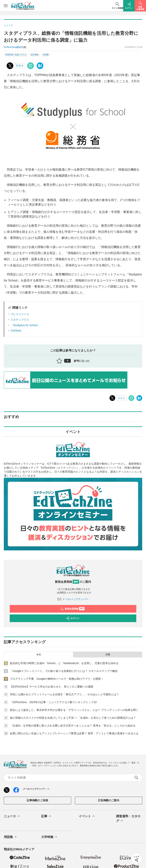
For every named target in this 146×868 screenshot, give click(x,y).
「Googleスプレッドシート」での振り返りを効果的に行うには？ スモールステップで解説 (64, 671)
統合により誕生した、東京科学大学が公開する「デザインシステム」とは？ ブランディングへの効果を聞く (74, 710)
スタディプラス (20, 320)
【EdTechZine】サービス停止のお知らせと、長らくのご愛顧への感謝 (52, 687)
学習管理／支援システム (16, 55)
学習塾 (46, 55)
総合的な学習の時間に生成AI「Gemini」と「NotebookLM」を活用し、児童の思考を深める (64, 663)
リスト (20, 66)
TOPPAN (16, 331)
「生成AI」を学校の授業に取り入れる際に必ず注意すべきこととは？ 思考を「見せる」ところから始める (73, 726)
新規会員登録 (72, 609)
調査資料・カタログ (128, 819)
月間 (108, 655)
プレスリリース (20, 314)
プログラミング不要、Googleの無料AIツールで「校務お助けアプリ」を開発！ (57, 679)
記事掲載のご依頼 (37, 800)
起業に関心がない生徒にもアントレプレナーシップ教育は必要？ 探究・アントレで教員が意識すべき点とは (74, 733)
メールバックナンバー (73, 599)
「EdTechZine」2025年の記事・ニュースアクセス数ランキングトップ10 (53, 702)
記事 (46, 816)
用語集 (11, 837)
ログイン (72, 618)
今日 (39, 655)
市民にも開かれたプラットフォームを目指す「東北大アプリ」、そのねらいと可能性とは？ (64, 694)
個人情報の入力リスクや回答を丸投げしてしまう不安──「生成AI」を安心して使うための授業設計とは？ (73, 718)
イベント (87, 816)
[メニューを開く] (6, 6)
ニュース (12, 816)
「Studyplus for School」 (25, 325)
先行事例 (35, 55)
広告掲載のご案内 (109, 800)
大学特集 (50, 837)
